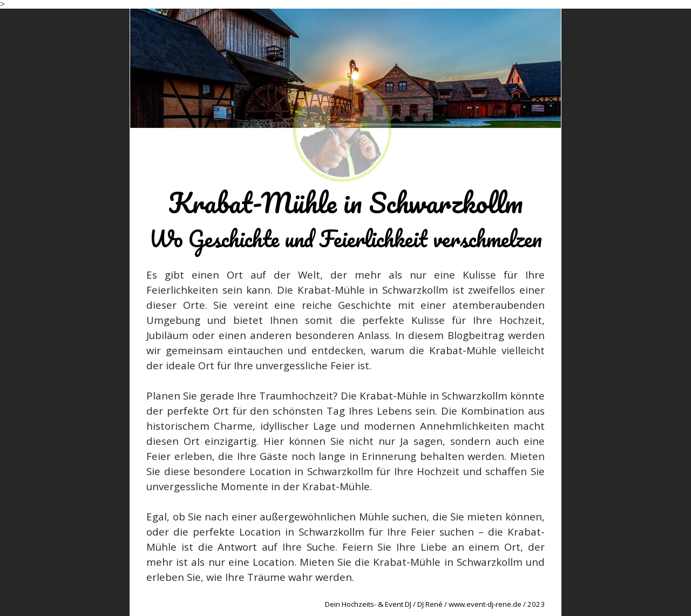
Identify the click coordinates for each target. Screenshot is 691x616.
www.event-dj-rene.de (485, 604)
